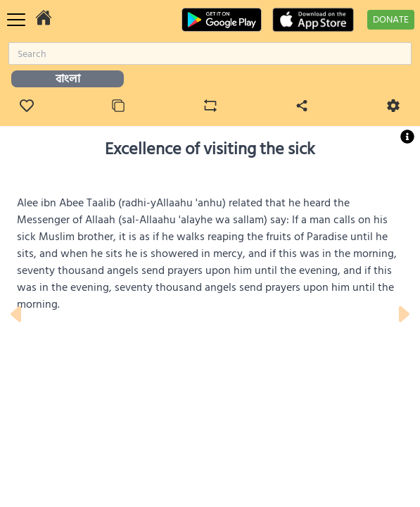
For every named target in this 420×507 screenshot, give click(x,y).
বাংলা (68, 79)
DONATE (391, 19)
